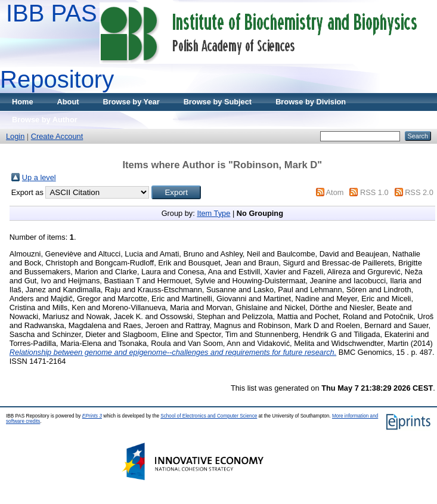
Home (23, 102)
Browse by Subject (218, 102)
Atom (335, 192)
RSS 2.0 (419, 192)
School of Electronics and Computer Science (209, 416)
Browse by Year (131, 102)
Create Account (57, 136)
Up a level (39, 177)
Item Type (213, 213)
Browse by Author (45, 120)
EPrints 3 (92, 416)
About (68, 102)
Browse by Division (311, 102)
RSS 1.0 (374, 192)
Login (15, 136)
